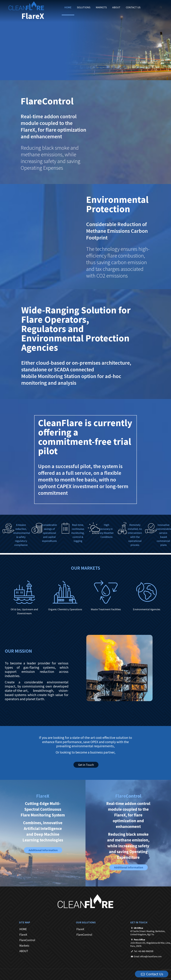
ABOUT (24, 951)
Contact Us (152, 974)
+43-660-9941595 (146, 951)
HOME (23, 929)
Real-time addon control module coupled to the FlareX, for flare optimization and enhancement (53, 126)
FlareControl (27, 940)
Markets (24, 946)
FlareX (23, 935)
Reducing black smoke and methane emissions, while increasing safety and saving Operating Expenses (50, 158)
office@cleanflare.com (151, 956)
